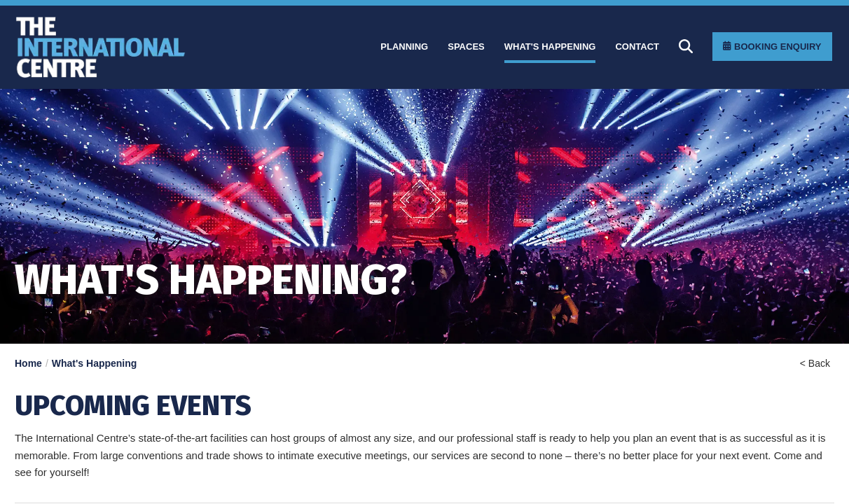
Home (28, 363)
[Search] (686, 46)
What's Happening (95, 363)
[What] (550, 47)
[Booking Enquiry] (772, 47)
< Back (815, 363)
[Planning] (404, 47)
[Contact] (637, 47)
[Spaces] (466, 47)
